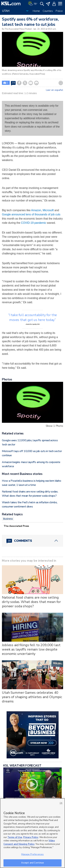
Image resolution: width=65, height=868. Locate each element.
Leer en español (55, 90)
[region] (32, 833)
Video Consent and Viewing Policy (29, 842)
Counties (48, 11)
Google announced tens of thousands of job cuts (31, 214)
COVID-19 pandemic (34, 223)
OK (61, 803)
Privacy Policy (31, 837)
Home (36, 11)
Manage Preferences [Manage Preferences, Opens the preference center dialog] (32, 854)
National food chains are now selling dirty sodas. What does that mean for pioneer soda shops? (31, 602)
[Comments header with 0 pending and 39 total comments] (32, 541)
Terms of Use (15, 837)
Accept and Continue (32, 863)
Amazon (36, 210)
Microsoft (48, 210)
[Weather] (33, 3)
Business (8, 519)
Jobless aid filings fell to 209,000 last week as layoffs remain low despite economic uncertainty (31, 649)
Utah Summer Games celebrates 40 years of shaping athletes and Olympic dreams (32, 697)
